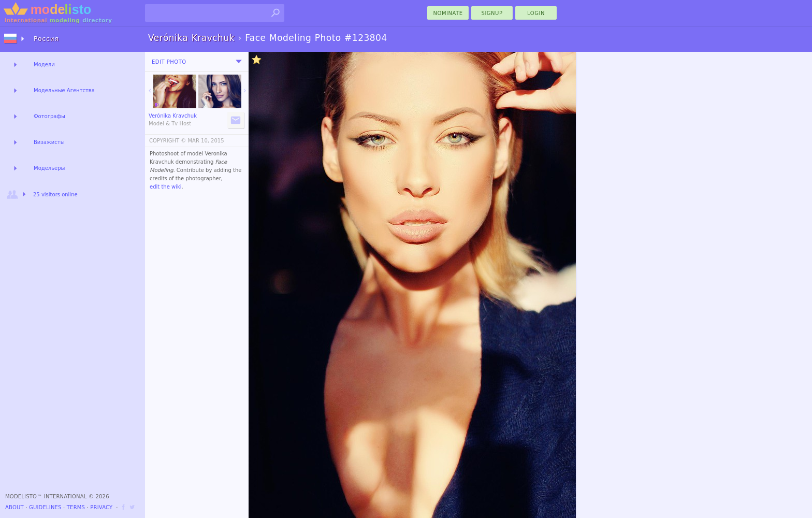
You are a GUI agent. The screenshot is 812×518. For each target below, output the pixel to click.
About (15, 507)
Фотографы (49, 116)
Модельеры (49, 168)
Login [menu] (536, 13)
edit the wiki (166, 187)
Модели (44, 64)
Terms (76, 507)
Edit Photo (169, 62)
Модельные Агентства (64, 90)
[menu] (239, 62)
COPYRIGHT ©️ (168, 141)
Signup (492, 13)
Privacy (101, 507)
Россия (46, 39)
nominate (448, 13)
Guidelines (45, 507)
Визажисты (49, 142)
